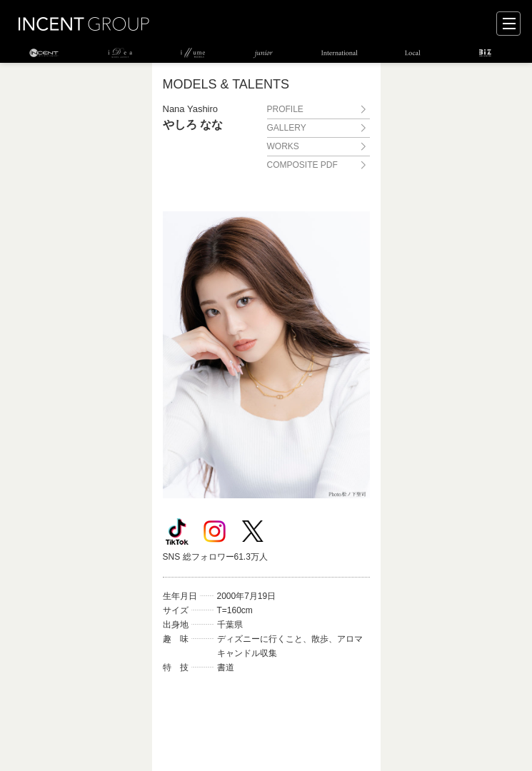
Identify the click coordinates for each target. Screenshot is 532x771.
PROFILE (285, 109)
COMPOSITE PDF (302, 165)
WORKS (283, 146)
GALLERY (287, 128)
